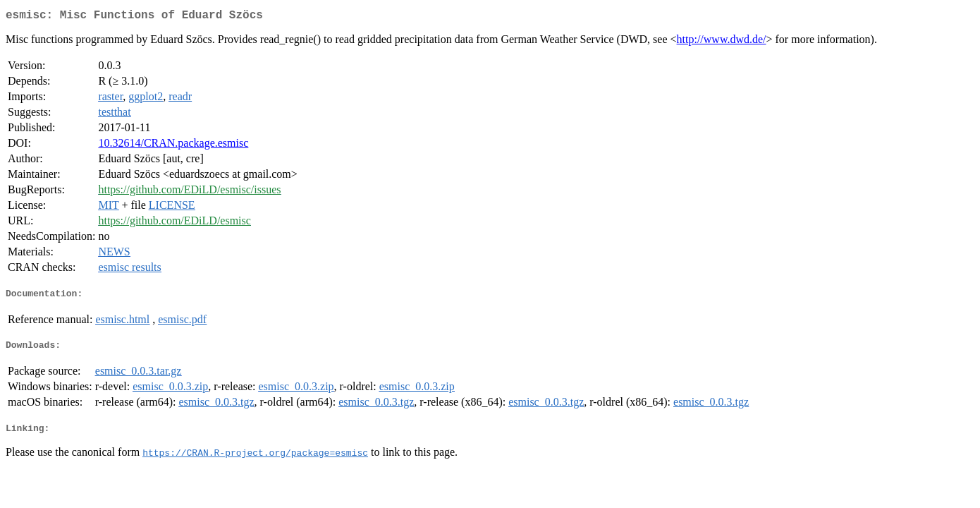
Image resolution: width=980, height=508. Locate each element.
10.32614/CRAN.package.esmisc (173, 146)
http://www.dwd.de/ (722, 42)
